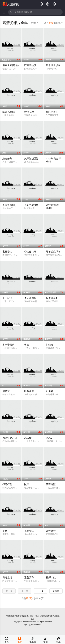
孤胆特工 (29, 531)
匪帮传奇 (29, 391)
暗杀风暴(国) (9, 112)
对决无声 (29, 112)
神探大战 (51, 577)
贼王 (27, 484)
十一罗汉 (7, 298)
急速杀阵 (7, 158)
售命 (27, 345)
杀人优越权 (30, 298)
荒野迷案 (51, 484)
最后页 (56, 591)
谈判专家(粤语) (10, 65)
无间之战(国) (9, 205)
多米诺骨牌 (8, 345)
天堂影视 (11, 4)
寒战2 (49, 438)
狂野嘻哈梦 (30, 65)
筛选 (35, 23)
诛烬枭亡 (51, 531)
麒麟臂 (6, 391)
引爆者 (50, 391)
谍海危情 (7, 577)
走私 (5, 531)
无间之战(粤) (31, 205)
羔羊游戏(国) (31, 158)
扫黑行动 (7, 484)
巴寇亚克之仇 (10, 438)
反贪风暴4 (51, 298)
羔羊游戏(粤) (53, 252)
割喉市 (50, 345)
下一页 (40, 591)
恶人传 (28, 438)
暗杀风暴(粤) (53, 65)
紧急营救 (29, 577)
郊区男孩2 (51, 112)
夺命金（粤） (32, 252)
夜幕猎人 (7, 252)
